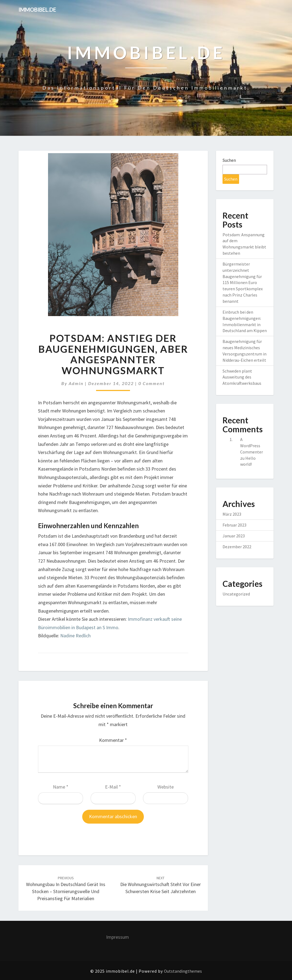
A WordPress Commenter (252, 446)
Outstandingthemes (183, 971)
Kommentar (113, 740)
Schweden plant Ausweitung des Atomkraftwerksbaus (242, 377)
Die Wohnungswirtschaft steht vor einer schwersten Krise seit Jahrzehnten (161, 885)
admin (76, 383)
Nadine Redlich (75, 636)
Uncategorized (236, 594)
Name (61, 787)
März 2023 (232, 514)
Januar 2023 (234, 536)
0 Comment (152, 383)
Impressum (118, 937)
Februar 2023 (234, 525)
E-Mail (113, 787)
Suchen (229, 160)
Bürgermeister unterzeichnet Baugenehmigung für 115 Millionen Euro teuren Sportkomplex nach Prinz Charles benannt (243, 283)
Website (166, 787)
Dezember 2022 (237, 547)
